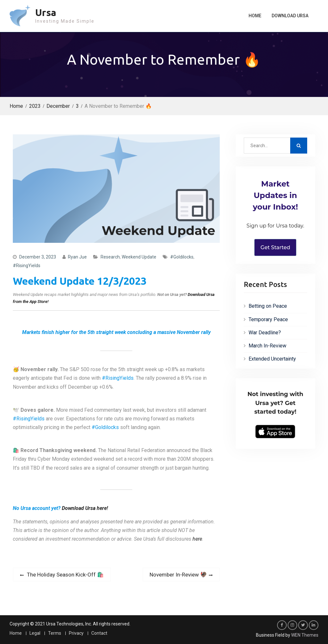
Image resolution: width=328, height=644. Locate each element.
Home (255, 16)
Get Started (275, 247)
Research (110, 257)
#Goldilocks (182, 257)
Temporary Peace (268, 319)
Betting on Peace (268, 306)
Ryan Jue (77, 257)
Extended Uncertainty (272, 359)
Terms (55, 633)
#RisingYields (27, 266)
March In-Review (267, 346)
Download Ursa (290, 16)
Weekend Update (139, 257)
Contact (99, 633)
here (197, 539)
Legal (35, 633)
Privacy (76, 633)
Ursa (46, 12)
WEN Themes (305, 635)
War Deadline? (265, 333)
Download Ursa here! (85, 508)
